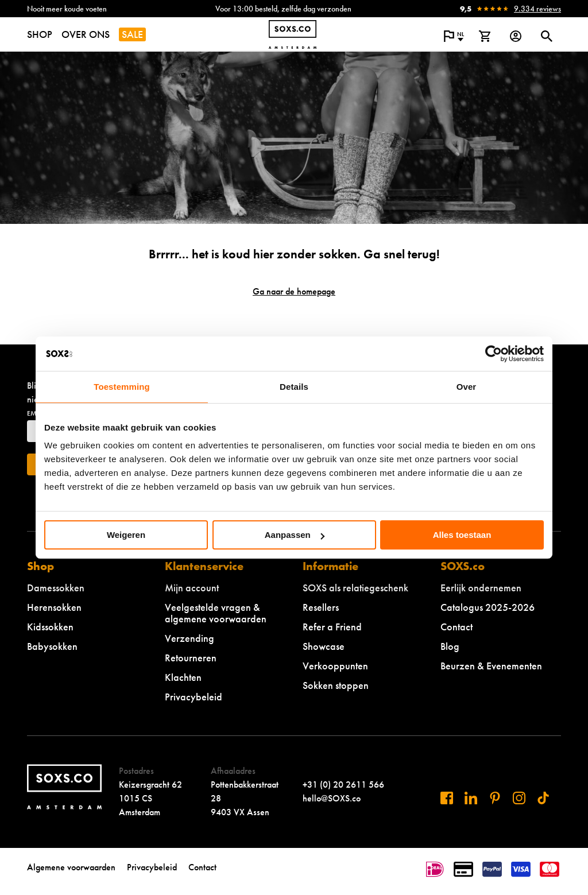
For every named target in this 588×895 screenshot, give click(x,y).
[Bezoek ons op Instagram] (519, 798)
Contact (457, 627)
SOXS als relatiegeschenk (355, 588)
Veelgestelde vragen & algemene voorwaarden (216, 613)
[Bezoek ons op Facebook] (447, 798)
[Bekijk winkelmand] (485, 36)
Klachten (183, 677)
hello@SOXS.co (332, 798)
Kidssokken (50, 627)
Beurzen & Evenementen (491, 666)
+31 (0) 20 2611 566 (343, 784)
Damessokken (56, 588)
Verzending (189, 638)
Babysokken (52, 646)
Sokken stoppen (336, 685)
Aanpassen (295, 535)
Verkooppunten (335, 666)
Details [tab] (294, 387)
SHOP (40, 34)
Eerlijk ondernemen (481, 588)
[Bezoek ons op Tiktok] (543, 798)
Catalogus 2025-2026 (488, 607)
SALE (132, 34)
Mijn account (192, 588)
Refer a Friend (332, 627)
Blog (450, 646)
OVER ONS (86, 34)
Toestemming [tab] (122, 387)
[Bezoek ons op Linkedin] (471, 798)
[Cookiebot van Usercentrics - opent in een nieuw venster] (494, 354)
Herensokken (54, 607)
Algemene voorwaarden (71, 867)
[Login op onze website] (516, 36)
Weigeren (126, 535)
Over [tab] (467, 387)
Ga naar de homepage (294, 291)
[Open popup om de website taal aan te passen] (454, 36)
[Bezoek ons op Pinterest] (495, 798)
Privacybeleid (194, 697)
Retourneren (191, 658)
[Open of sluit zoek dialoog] (547, 36)
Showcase (324, 646)
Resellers (321, 607)
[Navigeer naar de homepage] (293, 34)
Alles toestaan (462, 535)
